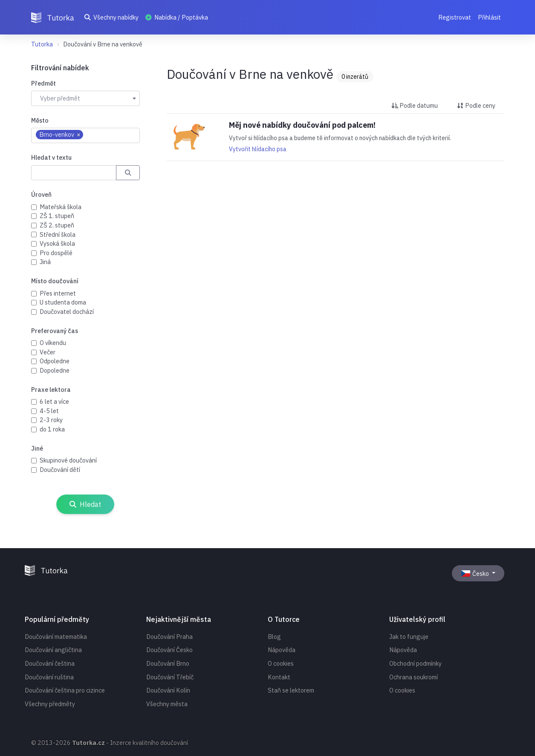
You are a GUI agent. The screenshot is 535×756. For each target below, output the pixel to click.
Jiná (45, 262)
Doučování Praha (169, 637)
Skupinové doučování (68, 460)
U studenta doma (63, 302)
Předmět (43, 83)
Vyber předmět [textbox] (60, 98)
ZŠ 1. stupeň (57, 216)
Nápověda (282, 650)
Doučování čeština (50, 663)
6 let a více (54, 401)
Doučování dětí (60, 470)
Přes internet (58, 293)
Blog (274, 637)
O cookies (281, 663)
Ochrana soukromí (414, 677)
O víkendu (53, 343)
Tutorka (42, 44)
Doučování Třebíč (170, 677)
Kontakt (279, 677)
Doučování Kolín (168, 690)
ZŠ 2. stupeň (57, 225)
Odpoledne (55, 361)
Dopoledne (55, 370)
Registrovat (455, 17)
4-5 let (49, 411)
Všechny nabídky (111, 17)
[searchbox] (90, 135)
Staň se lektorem (291, 690)
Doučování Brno (168, 663)
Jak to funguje (409, 637)
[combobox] (85, 98)
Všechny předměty (50, 704)
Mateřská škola (61, 207)
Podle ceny (476, 105)
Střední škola (58, 234)
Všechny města (167, 704)
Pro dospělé (56, 253)
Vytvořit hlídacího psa (258, 149)
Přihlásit (489, 17)
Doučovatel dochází (67, 312)
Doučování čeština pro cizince (65, 690)
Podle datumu (415, 105)
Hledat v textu (51, 157)
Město (40, 120)
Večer (48, 352)
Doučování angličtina (53, 650)
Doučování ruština (49, 677)
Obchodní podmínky (415, 663)
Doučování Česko (169, 650)
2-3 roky (51, 420)
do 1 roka (52, 429)
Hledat (85, 504)
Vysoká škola (57, 243)
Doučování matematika (56, 637)
